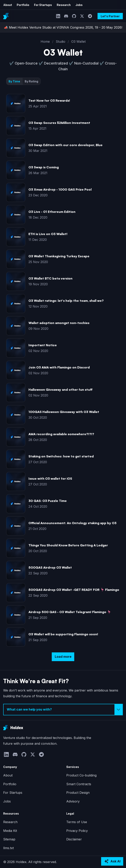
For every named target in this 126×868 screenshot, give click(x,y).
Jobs (79, 5)
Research (64, 5)
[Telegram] (90, 16)
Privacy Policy (77, 831)
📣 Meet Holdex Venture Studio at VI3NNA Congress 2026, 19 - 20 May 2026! (63, 27)
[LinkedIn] (58, 16)
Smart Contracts (79, 784)
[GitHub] (74, 16)
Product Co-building (81, 775)
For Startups (43, 5)
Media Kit (10, 831)
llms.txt (8, 848)
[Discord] (66, 16)
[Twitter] (82, 16)
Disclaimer (74, 839)
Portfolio (23, 5)
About (8, 5)
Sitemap (9, 839)
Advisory (73, 801)
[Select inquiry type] (63, 710)
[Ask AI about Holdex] (112, 861)
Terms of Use (77, 822)
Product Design (78, 793)
